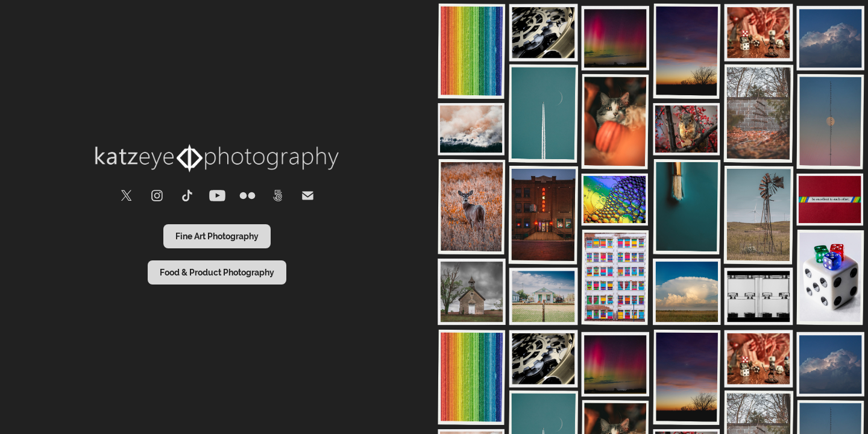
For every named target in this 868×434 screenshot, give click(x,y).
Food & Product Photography (217, 272)
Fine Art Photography (217, 236)
